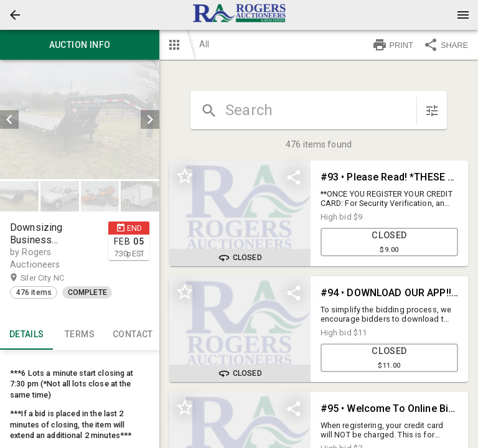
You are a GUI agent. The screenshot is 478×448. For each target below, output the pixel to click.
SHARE (446, 45)
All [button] (204, 44)
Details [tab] (26, 335)
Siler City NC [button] (54, 278)
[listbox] (80, 119)
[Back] (15, 15)
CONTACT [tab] (133, 335)
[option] (80, 119)
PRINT (393, 45)
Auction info (80, 45)
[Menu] (463, 15)
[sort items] (432, 111)
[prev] (9, 119)
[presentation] (239, 15)
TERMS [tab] (79, 335)
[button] (15, 15)
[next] (150, 119)
